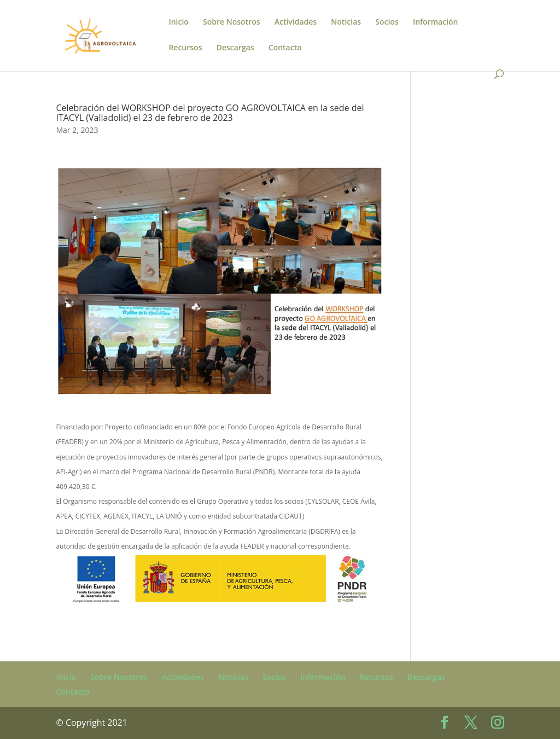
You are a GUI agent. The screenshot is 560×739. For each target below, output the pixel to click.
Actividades (296, 22)
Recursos (185, 48)
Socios (387, 22)
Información (436, 22)
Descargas (235, 48)
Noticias (346, 22)
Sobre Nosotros (232, 22)
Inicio (178, 22)
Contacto (285, 48)
